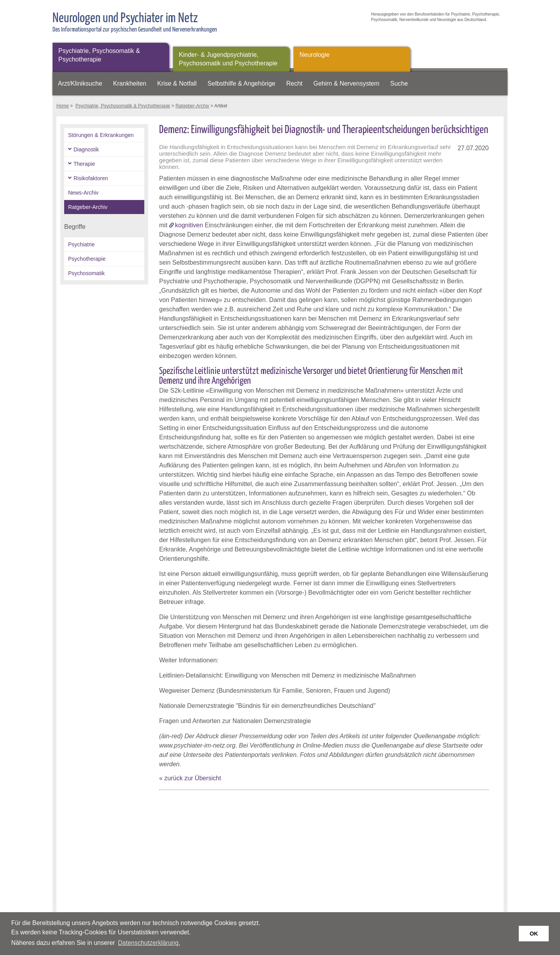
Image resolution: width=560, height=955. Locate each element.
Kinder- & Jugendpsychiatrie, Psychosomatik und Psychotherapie (228, 59)
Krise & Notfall (177, 83)
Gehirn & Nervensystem (346, 83)
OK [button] (534, 934)
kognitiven (189, 225)
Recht (294, 83)
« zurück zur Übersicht (190, 778)
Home (63, 106)
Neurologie (314, 55)
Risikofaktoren (91, 178)
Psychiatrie (81, 244)
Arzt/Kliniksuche (80, 83)
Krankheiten (130, 83)
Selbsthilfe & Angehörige (241, 83)
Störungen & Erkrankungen (101, 135)
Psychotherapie (87, 259)
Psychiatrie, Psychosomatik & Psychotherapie (99, 55)
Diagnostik (86, 149)
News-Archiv (83, 193)
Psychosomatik (86, 273)
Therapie (84, 164)
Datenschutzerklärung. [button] (149, 943)
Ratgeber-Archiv (192, 106)
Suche (399, 83)
